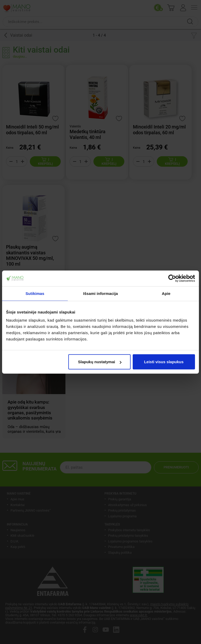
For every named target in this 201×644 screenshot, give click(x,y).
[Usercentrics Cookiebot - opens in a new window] (172, 278)
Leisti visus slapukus (164, 362)
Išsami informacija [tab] (101, 293)
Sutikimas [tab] (35, 293)
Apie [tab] (166, 293)
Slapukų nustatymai (100, 362)
